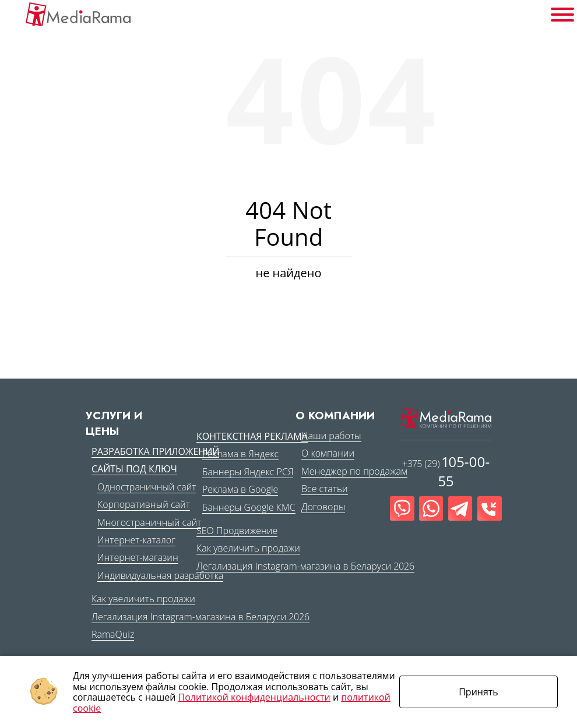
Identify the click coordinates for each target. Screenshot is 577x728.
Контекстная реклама (252, 436)
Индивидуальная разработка (160, 575)
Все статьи (325, 489)
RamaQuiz (113, 634)
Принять (479, 692)
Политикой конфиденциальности (254, 697)
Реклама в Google (240, 489)
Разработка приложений (155, 451)
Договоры (323, 507)
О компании (328, 453)
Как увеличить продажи (143, 599)
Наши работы (331, 436)
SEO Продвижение (237, 531)
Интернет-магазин (138, 557)
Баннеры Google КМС (249, 507)
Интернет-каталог (136, 540)
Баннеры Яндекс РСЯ (248, 472)
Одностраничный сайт (147, 487)
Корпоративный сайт (144, 504)
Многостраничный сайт (149, 522)
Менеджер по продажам (354, 471)
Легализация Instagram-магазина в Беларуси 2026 (200, 617)
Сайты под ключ (134, 469)
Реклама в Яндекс (240, 454)
